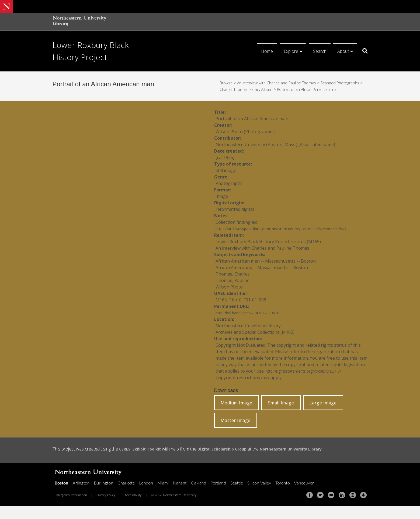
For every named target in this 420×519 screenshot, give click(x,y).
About (343, 51)
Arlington (81, 496)
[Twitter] (320, 508)
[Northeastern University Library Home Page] (79, 22)
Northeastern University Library (305, 462)
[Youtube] (331, 508)
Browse (227, 83)
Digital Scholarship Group (230, 462)
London (146, 496)
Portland (218, 496)
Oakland (198, 496)
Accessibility (133, 508)
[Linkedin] (342, 508)
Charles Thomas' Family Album (278, 89)
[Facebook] (310, 508)
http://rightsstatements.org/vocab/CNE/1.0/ (310, 384)
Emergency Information (71, 508)
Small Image (281, 416)
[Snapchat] (363, 508)
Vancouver (304, 496)
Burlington (104, 496)
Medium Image (237, 416)
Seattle (237, 496)
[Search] (363, 51)
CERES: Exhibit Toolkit (142, 462)
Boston (62, 496)
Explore (291, 51)
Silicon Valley (259, 496)
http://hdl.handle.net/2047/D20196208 (254, 326)
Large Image (323, 416)
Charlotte (126, 496)
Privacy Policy (106, 508)
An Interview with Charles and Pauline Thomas (283, 83)
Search (320, 51)
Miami (163, 496)
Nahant (180, 496)
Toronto (282, 496)
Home (267, 51)
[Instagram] (353, 508)
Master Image (236, 433)
